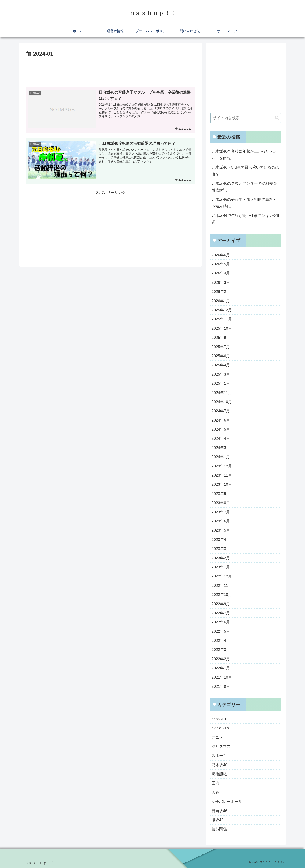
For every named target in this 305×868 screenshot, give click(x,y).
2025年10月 (222, 328)
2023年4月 (221, 540)
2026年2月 (221, 292)
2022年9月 (221, 604)
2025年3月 (221, 374)
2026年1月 (221, 301)
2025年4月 (221, 365)
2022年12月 (222, 576)
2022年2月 (221, 659)
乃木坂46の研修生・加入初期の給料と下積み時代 (244, 203)
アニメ (217, 737)
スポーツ (219, 756)
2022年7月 (221, 613)
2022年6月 (221, 622)
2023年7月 (221, 512)
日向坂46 (219, 811)
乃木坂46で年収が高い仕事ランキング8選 (245, 219)
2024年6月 (221, 420)
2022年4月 (221, 641)
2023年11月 (222, 475)
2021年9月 (221, 686)
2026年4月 (221, 273)
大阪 (215, 792)
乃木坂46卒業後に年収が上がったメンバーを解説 (244, 155)
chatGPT (219, 719)
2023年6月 (221, 521)
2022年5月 (221, 631)
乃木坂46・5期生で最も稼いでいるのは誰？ (245, 171)
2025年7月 (221, 347)
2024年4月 (221, 438)
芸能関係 (219, 829)
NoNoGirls (220, 728)
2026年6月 (221, 255)
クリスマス (221, 747)
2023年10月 (222, 484)
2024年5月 (221, 429)
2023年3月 (221, 549)
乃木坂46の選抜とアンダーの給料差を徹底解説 (244, 187)
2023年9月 (221, 494)
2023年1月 (221, 567)
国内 (215, 783)
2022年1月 (221, 668)
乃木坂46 (219, 765)
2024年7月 (221, 411)
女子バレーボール (227, 802)
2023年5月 (221, 530)
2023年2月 (221, 558)
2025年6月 (221, 356)
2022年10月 (222, 595)
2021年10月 (222, 677)
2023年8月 (221, 503)
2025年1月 (221, 383)
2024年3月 (221, 448)
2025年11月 (222, 319)
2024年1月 (221, 457)
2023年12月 (222, 466)
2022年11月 (222, 586)
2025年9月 (221, 338)
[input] (246, 118)
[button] (277, 118)
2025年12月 (222, 310)
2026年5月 (221, 264)
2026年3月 (221, 282)
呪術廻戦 (219, 774)
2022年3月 (221, 650)
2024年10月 (222, 402)
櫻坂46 (218, 820)
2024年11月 (222, 393)
